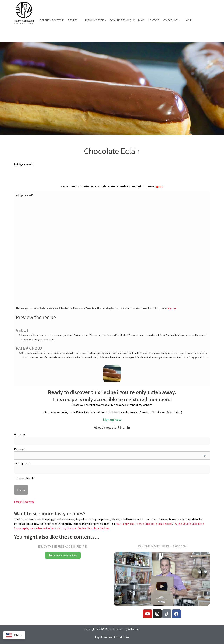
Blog (141, 20)
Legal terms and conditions (112, 637)
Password (20, 449)
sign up (159, 186)
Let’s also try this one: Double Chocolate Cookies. (80, 528)
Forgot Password (24, 502)
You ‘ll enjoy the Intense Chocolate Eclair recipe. (144, 524)
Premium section (95, 20)
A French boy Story (52, 20)
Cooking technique (122, 20)
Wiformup (134, 629)
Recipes (75, 20)
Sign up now (112, 419)
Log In (189, 20)
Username (20, 434)
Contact (154, 20)
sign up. (172, 308)
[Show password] (204, 456)
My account (172, 20)
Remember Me (24, 478)
